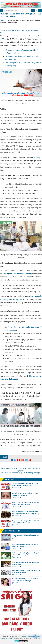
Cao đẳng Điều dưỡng (31, 31)
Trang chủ (4, 20)
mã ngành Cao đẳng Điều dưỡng (17, 274)
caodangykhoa (7, 31)
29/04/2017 (18, 31)
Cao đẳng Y (37, 158)
